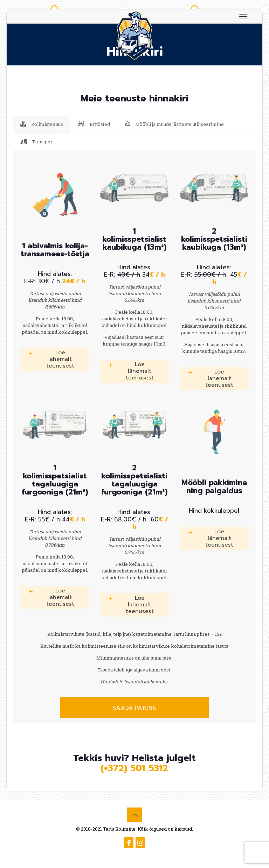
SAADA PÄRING (134, 708)
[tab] (42, 124)
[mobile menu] (243, 16)
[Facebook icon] (129, 843)
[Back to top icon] (134, 815)
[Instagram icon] (140, 843)
